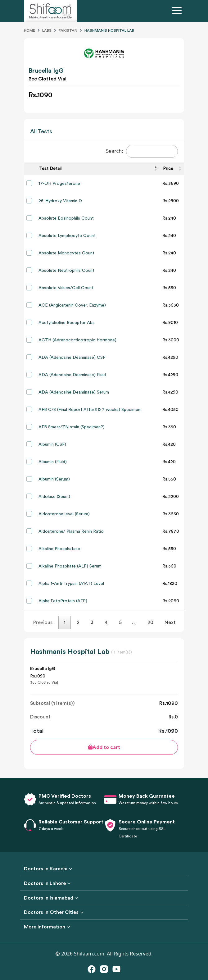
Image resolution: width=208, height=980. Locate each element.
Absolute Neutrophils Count (66, 271)
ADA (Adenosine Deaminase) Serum (74, 392)
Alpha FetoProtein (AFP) (63, 601)
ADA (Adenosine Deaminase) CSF (72, 358)
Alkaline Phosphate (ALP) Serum (70, 566)
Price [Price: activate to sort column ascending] (168, 169)
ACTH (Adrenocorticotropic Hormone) (77, 340)
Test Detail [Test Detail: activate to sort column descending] (50, 169)
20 (150, 622)
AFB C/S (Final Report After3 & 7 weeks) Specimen (89, 410)
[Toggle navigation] (178, 11)
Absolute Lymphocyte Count (67, 236)
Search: (142, 151)
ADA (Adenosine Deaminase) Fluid (72, 375)
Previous (43, 622)
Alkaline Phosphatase (59, 549)
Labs (47, 30)
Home (29, 30)
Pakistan (68, 30)
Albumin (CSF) (52, 444)
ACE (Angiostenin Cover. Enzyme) (72, 305)
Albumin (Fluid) (53, 462)
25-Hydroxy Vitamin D (60, 201)
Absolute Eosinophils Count (66, 218)
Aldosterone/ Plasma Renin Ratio (71, 531)
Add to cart (104, 747)
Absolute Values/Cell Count (66, 288)
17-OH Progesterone (59, 184)
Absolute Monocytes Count (66, 253)
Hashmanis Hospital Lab (109, 30)
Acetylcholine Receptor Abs (67, 323)
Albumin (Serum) (54, 479)
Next (170, 622)
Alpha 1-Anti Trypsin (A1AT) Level (71, 584)
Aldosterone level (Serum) (64, 514)
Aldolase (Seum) (54, 497)
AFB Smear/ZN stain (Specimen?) (72, 427)
